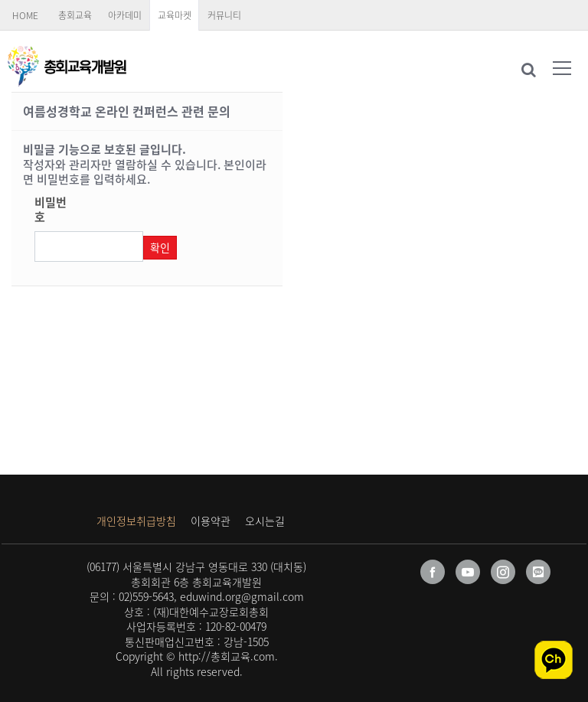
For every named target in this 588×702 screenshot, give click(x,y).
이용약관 (211, 521)
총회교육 (75, 15)
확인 (160, 247)
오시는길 (265, 521)
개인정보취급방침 (136, 521)
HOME (25, 15)
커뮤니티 (224, 15)
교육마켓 (175, 15)
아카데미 (125, 15)
